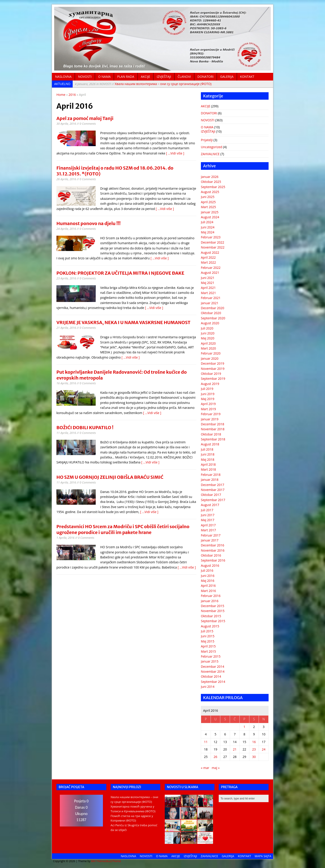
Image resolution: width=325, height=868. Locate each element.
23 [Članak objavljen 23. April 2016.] (254, 749)
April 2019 (208, 404)
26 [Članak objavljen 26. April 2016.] (216, 757)
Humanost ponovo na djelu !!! (88, 223)
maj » (216, 768)
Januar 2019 (210, 419)
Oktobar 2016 (211, 555)
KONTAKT (247, 77)
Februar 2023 (211, 237)
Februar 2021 (211, 298)
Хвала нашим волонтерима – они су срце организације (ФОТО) (143, 84)
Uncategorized (211, 147)
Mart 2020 (208, 348)
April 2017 (208, 525)
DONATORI (206, 77)
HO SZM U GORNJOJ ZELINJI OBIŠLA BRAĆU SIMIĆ (110, 477)
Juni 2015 (208, 636)
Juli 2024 (207, 222)
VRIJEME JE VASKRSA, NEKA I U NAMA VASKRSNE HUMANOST (123, 322)
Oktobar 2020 (211, 313)
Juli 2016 (207, 570)
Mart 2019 (208, 409)
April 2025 (208, 202)
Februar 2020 (211, 353)
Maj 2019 (208, 399)
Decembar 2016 (212, 545)
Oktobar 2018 (211, 434)
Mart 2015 (208, 651)
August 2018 (210, 444)
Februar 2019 (211, 414)
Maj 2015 (208, 641)
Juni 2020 (208, 333)
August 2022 (210, 252)
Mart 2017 (208, 530)
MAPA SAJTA (263, 856)
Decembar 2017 (212, 485)
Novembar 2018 (213, 429)
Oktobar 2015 (211, 616)
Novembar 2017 (213, 490)
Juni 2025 (208, 197)
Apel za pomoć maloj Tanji (85, 118)
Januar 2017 (210, 540)
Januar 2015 (210, 661)
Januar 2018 (210, 480)
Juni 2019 (208, 394)
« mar (205, 768)
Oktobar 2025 (211, 182)
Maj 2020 (208, 338)
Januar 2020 (210, 358)
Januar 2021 (210, 303)
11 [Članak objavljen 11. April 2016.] (206, 742)
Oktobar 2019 (211, 374)
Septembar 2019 (213, 379)
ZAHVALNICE (210, 154)
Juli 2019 (207, 389)
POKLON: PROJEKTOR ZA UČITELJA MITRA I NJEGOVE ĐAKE (120, 273)
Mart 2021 (208, 293)
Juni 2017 (208, 515)
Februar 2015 (211, 656)
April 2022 (208, 257)
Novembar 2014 (213, 671)
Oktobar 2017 (211, 495)
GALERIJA (227, 77)
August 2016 (210, 565)
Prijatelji (207, 140)
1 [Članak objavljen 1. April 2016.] (244, 727)
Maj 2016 (208, 581)
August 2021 (210, 273)
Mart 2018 (208, 469)
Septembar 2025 (213, 187)
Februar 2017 (211, 535)
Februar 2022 (211, 268)
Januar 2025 (210, 212)
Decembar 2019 (212, 363)
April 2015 (208, 646)
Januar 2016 (210, 601)
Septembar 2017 (213, 500)
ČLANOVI (184, 77)
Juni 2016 (208, 576)
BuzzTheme (114, 861)
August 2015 (210, 626)
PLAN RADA (126, 77)
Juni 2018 (208, 454)
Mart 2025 (208, 207)
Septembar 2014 (213, 682)
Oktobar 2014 (211, 676)
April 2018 (208, 464)
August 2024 (210, 217)
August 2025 (210, 192)
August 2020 (210, 323)
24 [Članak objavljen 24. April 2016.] (264, 749)
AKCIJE (146, 77)
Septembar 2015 (213, 621)
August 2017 (210, 505)
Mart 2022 (208, 262)
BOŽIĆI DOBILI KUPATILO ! (85, 427)
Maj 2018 (208, 459)
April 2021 (208, 288)
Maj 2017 (208, 520)
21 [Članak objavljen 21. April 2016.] (235, 749)
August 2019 (210, 384)
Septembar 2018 (213, 439)
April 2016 (208, 586)
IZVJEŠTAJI (164, 77)
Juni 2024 (208, 227)
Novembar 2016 (213, 550)
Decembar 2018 (212, 424)
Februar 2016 (211, 596)
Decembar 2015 (212, 606)
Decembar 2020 (212, 308)
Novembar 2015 (213, 611)
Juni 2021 (208, 278)
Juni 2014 (208, 687)
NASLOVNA (63, 77)
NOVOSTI (85, 77)
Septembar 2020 (213, 318)
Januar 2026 (210, 177)
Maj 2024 (208, 232)
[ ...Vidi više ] (175, 153)
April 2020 (208, 343)
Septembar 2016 (213, 560)
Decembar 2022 (212, 242)
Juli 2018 (207, 449)
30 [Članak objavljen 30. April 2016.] (254, 757)
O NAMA (104, 77)
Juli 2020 (207, 328)
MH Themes (99, 861)
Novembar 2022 (213, 247)
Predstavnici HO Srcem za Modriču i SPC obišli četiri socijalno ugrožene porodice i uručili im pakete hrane (123, 529)
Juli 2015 (207, 631)
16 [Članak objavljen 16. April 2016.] (254, 742)
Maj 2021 (208, 283)
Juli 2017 (207, 510)
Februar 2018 (211, 475)
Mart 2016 (208, 591)
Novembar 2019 (213, 369)
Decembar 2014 (212, 667)
